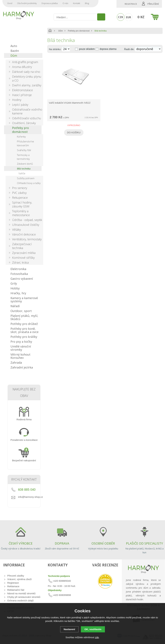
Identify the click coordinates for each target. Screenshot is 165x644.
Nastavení (69, 629)
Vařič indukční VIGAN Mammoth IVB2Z (70, 103)
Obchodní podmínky (27, 3)
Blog (87, 3)
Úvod (10, 3)
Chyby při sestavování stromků (24, 597)
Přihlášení (153, 4)
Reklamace (13, 586)
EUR (129, 17)
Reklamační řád (16, 590)
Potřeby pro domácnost (79, 31)
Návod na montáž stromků (21, 593)
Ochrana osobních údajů (20, 601)
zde (97, 637)
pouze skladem (87, 49)
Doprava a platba (50, 3)
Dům (61, 31)
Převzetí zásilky (16, 576)
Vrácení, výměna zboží (19, 579)
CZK (121, 17)
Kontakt (77, 3)
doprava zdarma (108, 49)
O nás (65, 3)
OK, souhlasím (93, 629)
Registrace (131, 4)
